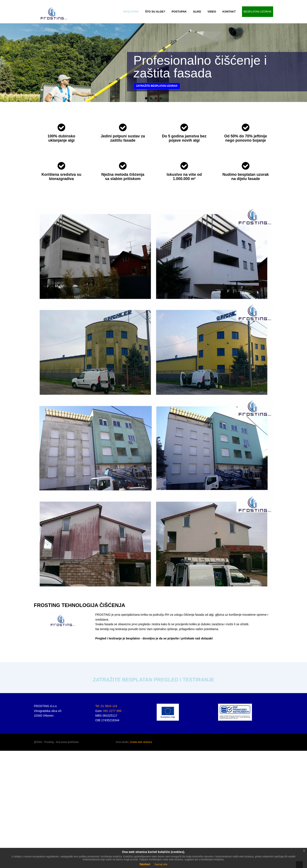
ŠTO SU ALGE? (155, 12)
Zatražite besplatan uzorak (157, 86)
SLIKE (197, 12)
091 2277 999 (112, 711)
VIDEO (212, 12)
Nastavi (145, 864)
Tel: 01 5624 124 (106, 706)
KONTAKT (229, 12)
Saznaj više (161, 864)
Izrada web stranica (141, 742)
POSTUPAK (179, 12)
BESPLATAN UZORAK (258, 12)
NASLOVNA (131, 12)
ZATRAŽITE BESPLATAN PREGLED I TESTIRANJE (153, 680)
